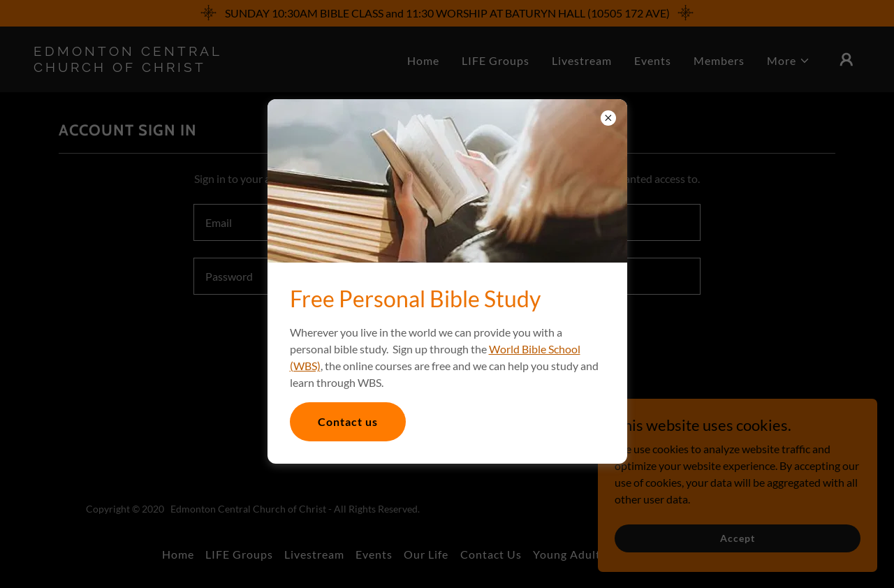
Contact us (348, 421)
